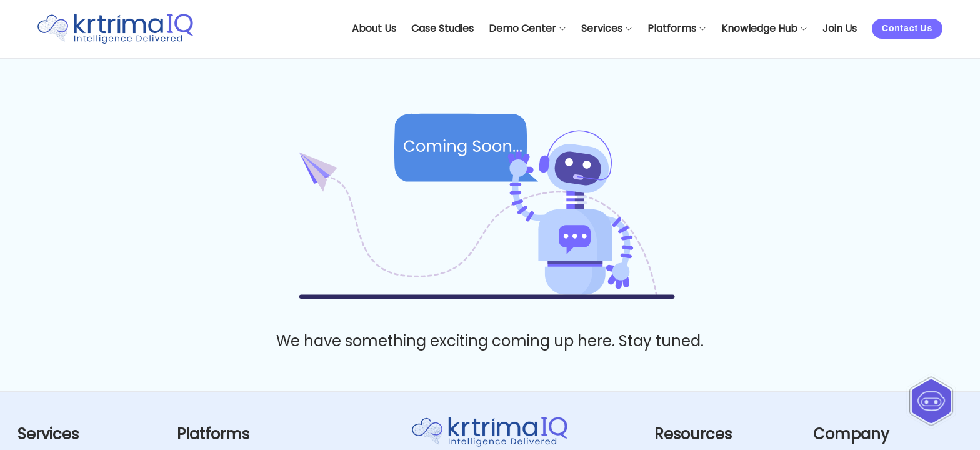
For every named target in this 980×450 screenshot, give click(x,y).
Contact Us (907, 28)
